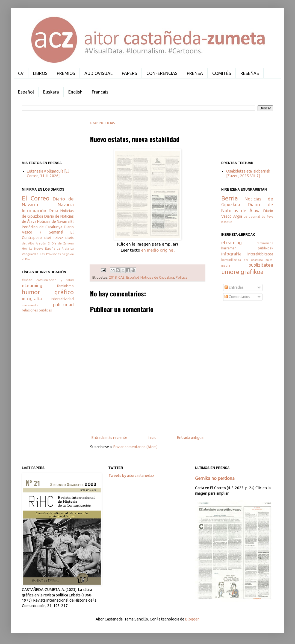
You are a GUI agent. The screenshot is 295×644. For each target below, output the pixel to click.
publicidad (63, 304)
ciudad (27, 280)
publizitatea (261, 265)
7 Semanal (51, 232)
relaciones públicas (37, 310)
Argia (238, 216)
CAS (121, 277)
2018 (113, 277)
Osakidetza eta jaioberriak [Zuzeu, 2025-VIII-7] (248, 174)
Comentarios (237, 297)
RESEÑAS (250, 73)
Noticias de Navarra (53, 222)
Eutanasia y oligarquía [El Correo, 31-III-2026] (48, 174)
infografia (231, 254)
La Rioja (63, 249)
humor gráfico (48, 292)
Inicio (152, 438)
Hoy (25, 249)
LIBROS (40, 73)
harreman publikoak (247, 248)
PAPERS (129, 73)
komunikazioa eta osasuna (242, 260)
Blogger (192, 619)
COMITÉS (222, 73)
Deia (53, 210)
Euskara (51, 92)
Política (182, 277)
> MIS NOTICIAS (103, 123)
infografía (32, 298)
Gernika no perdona (215, 478)
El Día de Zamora (61, 243)
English (75, 92)
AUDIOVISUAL (98, 73)
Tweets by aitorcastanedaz (131, 476)
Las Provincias (50, 254)
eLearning (32, 285)
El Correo (36, 198)
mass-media (30, 305)
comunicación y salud (55, 280)
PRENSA (195, 73)
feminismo (65, 286)
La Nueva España (42, 249)
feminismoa (265, 243)
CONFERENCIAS (162, 73)
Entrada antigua (190, 438)
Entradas (234, 287)
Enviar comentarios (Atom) (135, 447)
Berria (230, 198)
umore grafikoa (242, 272)
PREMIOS (66, 73)
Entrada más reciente (109, 438)
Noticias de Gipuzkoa (157, 277)
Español (26, 92)
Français (100, 92)
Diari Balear (53, 238)
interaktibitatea (260, 254)
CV (21, 73)
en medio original (158, 250)
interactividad (62, 299)
